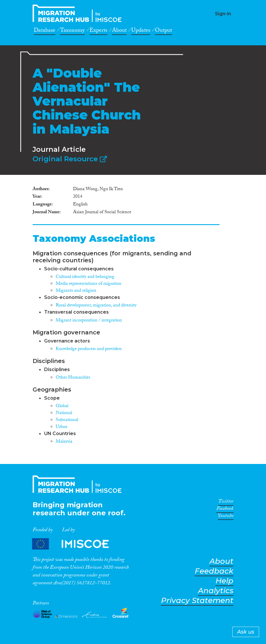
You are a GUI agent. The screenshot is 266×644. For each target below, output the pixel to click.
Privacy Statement (197, 601)
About (119, 31)
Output (163, 31)
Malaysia (64, 442)
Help (224, 581)
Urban (62, 427)
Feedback (214, 571)
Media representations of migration (89, 284)
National (64, 413)
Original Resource (70, 159)
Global (62, 406)
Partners (75, 544)
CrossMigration (79, 13)
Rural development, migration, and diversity (96, 306)
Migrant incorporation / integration (89, 321)
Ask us (246, 632)
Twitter (226, 502)
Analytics (216, 591)
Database (45, 31)
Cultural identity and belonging (85, 277)
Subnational (67, 420)
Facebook (225, 510)
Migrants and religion (76, 291)
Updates (141, 31)
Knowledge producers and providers (89, 349)
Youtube (226, 517)
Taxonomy (72, 31)
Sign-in (223, 14)
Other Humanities (73, 378)
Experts (98, 31)
